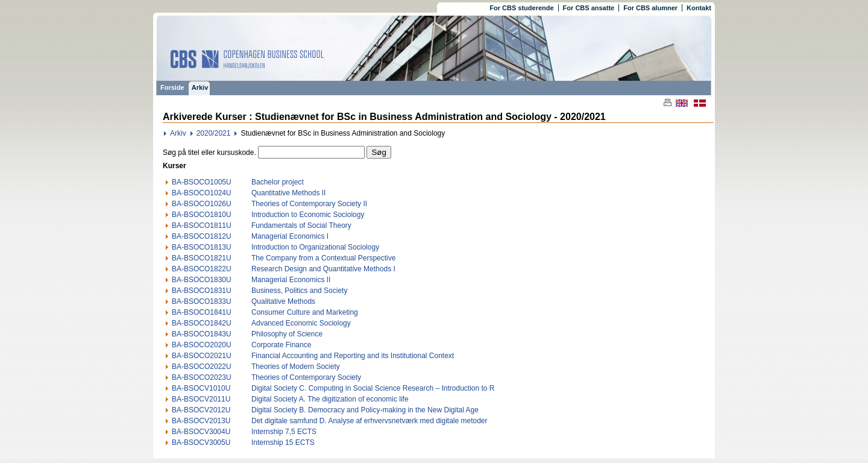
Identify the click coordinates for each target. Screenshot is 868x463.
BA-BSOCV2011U (201, 399)
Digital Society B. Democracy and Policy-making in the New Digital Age (365, 410)
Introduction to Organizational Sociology (315, 247)
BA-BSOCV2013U (201, 421)
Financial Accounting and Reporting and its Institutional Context (353, 356)
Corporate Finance (281, 345)
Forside (172, 87)
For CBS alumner (650, 8)
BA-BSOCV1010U (201, 388)
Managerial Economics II (291, 280)
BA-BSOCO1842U (202, 323)
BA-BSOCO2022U (202, 367)
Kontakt (699, 8)
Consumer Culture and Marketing (305, 312)
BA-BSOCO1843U (202, 334)
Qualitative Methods (283, 301)
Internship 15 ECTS (283, 443)
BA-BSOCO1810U (202, 215)
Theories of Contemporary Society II (309, 204)
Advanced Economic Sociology (301, 323)
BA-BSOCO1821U (202, 258)
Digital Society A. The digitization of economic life (330, 399)
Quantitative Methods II (288, 193)
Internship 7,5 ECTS (284, 432)
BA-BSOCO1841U (202, 312)
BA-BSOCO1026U (202, 204)
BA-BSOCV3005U (201, 443)
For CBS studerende (521, 8)
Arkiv (200, 87)
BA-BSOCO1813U (202, 247)
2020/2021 (214, 133)
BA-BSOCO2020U (202, 345)
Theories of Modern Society (296, 367)
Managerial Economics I (290, 236)
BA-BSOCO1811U (202, 225)
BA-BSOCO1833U (202, 301)
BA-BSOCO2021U (202, 356)
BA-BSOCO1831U (202, 291)
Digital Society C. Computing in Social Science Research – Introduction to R (373, 388)
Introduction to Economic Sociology (308, 215)
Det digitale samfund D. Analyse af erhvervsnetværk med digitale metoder (370, 421)
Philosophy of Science (287, 334)
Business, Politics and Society (299, 291)
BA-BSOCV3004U (201, 432)
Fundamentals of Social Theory (301, 225)
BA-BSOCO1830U (202, 280)
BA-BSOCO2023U (202, 377)
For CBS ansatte (589, 8)
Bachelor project (278, 182)
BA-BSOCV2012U (201, 410)
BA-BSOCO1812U (202, 236)
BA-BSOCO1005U (202, 182)
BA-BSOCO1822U (202, 269)
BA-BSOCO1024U (202, 193)
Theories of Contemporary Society (306, 377)
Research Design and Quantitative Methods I (323, 269)
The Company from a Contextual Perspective (323, 258)
